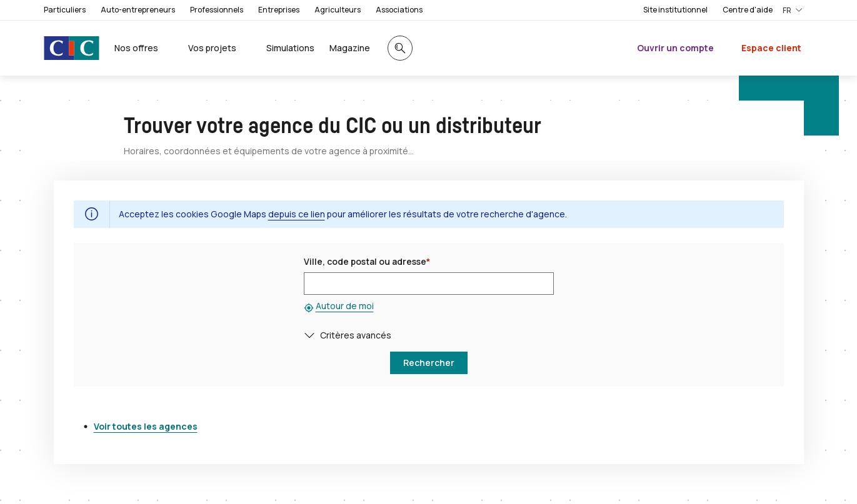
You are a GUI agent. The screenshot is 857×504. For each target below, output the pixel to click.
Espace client (771, 48)
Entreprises (279, 10)
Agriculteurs (338, 10)
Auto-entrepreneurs (138, 10)
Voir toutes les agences (146, 426)
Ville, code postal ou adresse (367, 261)
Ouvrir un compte (675, 48)
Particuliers (65, 10)
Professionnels (217, 10)
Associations (399, 10)
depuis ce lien (297, 214)
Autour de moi (345, 306)
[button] (312, 335)
